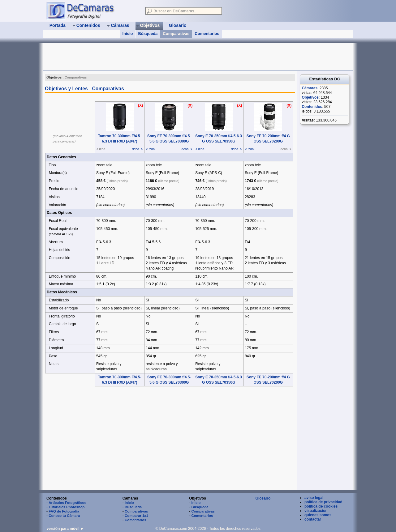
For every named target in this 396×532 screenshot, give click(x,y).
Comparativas (176, 34)
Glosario (263, 498)
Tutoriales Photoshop (67, 507)
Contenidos (312, 107)
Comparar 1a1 (136, 516)
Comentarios (207, 34)
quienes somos (318, 515)
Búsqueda (148, 34)
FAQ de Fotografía (64, 511)
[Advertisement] (156, 57)
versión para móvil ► (65, 529)
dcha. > (137, 149)
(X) (140, 105)
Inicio (128, 34)
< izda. (151, 149)
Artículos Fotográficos (67, 503)
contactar (313, 519)
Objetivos (310, 97)
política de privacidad (323, 502)
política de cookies (321, 506)
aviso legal (314, 498)
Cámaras (310, 88)
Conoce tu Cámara (64, 516)
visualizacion (316, 511)
